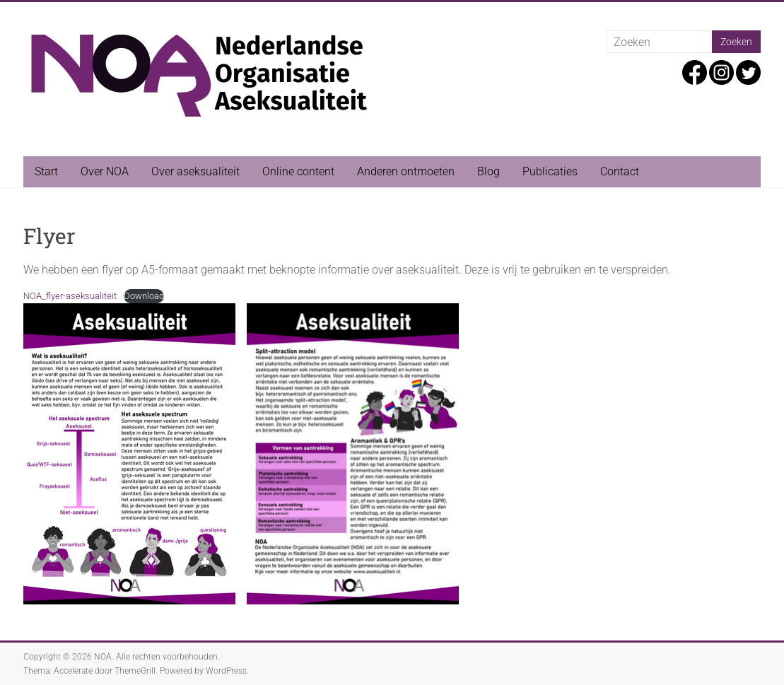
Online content (298, 171)
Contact (620, 171)
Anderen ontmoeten (406, 171)
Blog (488, 171)
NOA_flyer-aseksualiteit (70, 296)
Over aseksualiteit (195, 171)
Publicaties (550, 171)
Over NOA (105, 171)
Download (144, 296)
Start (46, 171)
